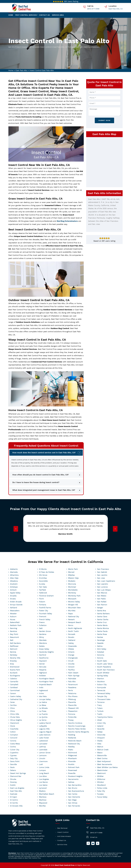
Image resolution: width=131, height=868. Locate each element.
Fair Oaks (43, 587)
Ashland (14, 608)
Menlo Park (73, 569)
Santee (100, 637)
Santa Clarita (103, 619)
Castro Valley (16, 696)
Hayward (43, 661)
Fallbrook (43, 593)
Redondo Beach (75, 741)
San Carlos (73, 794)
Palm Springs (74, 676)
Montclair (72, 587)
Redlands (72, 738)
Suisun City (102, 685)
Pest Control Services (26, 15)
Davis (12, 767)
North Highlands (75, 628)
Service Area (58, 15)
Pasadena (72, 687)
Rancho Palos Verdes (77, 729)
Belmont (14, 649)
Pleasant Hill (73, 708)
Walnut (100, 747)
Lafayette (43, 726)
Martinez (43, 800)
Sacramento (73, 779)
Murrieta (72, 611)
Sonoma (101, 655)
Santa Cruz (102, 622)
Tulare (100, 708)
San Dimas (73, 803)
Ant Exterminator (64, 836)
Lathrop (42, 747)
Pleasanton (73, 711)
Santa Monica (103, 628)
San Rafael (102, 602)
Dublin (13, 785)
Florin (42, 599)
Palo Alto (72, 682)
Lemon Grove (45, 753)
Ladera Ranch (45, 723)
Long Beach (44, 773)
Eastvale (14, 794)
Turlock (100, 711)
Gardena (43, 634)
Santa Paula (102, 631)
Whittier (100, 776)
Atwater (13, 614)
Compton (14, 735)
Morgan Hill (73, 605)
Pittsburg (72, 699)
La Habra (43, 702)
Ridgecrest (73, 755)
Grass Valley (44, 649)
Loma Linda (44, 767)
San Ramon (102, 605)
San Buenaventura (76, 791)
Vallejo (100, 732)
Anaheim (14, 584)
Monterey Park (74, 596)
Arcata (13, 599)
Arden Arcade (16, 602)
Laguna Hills (44, 729)
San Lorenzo (102, 587)
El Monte (43, 569)
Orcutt (71, 661)
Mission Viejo (73, 578)
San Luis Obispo (104, 590)
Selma (100, 646)
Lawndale (43, 750)
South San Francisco (106, 670)
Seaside (100, 643)
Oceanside (72, 646)
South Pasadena (104, 667)
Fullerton (43, 625)
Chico (12, 708)
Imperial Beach (45, 685)
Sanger (100, 608)
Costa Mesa (15, 744)
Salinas (71, 782)
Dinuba (13, 779)
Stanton (101, 679)
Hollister (43, 676)
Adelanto (14, 569)
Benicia (13, 652)
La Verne (43, 720)
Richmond (73, 753)
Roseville (72, 773)
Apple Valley (15, 593)
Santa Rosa (102, 634)
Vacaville (101, 729)
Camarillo (14, 682)
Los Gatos (43, 785)
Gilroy (42, 637)
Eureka (42, 584)
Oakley (71, 643)
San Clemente (74, 797)
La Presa (43, 711)
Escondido (43, 581)
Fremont (43, 617)
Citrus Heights (16, 720)
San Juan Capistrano (106, 581)
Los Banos (43, 782)
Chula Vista (15, 717)
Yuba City (101, 791)
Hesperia (43, 670)
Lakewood (43, 741)
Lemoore (43, 755)
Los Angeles (44, 779)
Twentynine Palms (105, 717)
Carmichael (15, 690)
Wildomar (101, 779)
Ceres (12, 702)
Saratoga (101, 640)
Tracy (99, 705)
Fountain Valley (46, 614)
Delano (13, 770)
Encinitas (43, 578)
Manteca (43, 797)
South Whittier (103, 673)
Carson (13, 693)
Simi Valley (102, 649)
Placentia (72, 702)
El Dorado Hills (16, 806)
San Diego (72, 800)
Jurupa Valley (45, 699)
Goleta (42, 646)
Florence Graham (46, 596)
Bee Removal (62, 828)
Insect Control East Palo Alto (42, 70)
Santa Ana (102, 611)
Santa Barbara (103, 614)
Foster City (44, 611)
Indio (41, 687)
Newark (71, 619)
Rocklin (71, 764)
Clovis (13, 726)
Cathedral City (16, 699)
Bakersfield (15, 622)
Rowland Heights (75, 776)
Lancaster (43, 744)
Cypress (13, 755)
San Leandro (103, 584)
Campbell (14, 685)
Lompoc (43, 770)
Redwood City (74, 744)
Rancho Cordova (75, 723)
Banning (14, 628)
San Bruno (73, 788)
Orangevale (73, 658)
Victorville (101, 735)
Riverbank (72, 758)
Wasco (100, 753)
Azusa (13, 619)
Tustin (100, 714)
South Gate (102, 661)
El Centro (14, 800)
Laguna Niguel (45, 732)
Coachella (14, 729)
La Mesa (43, 705)
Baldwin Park (16, 625)
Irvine (41, 693)
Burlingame (15, 676)
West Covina (102, 758)
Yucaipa (100, 794)
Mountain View (74, 608)
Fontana (43, 605)
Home (11, 15)
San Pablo (101, 599)
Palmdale (72, 679)
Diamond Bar (16, 776)
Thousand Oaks (104, 699)
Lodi (41, 764)
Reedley (71, 747)
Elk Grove (43, 575)
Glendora (43, 643)
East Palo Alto (21, 70)
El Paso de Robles (47, 572)
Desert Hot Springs (18, 773)
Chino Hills (15, 714)
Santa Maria (102, 625)
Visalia (100, 741)
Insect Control (63, 832)
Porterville (72, 717)
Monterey (72, 593)
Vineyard (101, 738)
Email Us (94, 837)
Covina (13, 747)
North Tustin (73, 631)
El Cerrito (14, 803)
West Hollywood (104, 761)
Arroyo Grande (16, 605)
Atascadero (15, 611)
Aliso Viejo (14, 578)
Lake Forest (44, 738)
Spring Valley (103, 676)
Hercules (43, 667)
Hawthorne (44, 658)
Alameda (14, 572)
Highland (43, 673)
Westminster (102, 770)
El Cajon (14, 797)
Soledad (101, 652)
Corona (13, 741)
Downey (13, 782)
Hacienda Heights (46, 652)
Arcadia (13, 596)
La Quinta (43, 717)
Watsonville (102, 755)
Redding (72, 735)
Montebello (73, 590)
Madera (42, 791)
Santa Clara (102, 617)
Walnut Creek (103, 750)
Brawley (13, 661)
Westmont (101, 773)
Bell (12, 640)
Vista (99, 744)
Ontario (71, 652)
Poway (71, 720)
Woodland (101, 785)
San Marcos (102, 593)
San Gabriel (102, 572)
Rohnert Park (74, 767)
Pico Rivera (73, 696)
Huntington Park (46, 682)
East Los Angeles (17, 788)
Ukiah (100, 720)
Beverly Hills (15, 658)
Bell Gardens (15, 643)
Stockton (101, 682)
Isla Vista (43, 696)
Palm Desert (73, 673)
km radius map (104, 162)
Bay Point (14, 634)
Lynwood (43, 788)
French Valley (45, 619)
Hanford (43, 655)
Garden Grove (45, 631)
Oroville (71, 664)
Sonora (100, 658)
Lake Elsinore (45, 735)
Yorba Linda (102, 788)
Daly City (14, 758)
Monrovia (72, 584)
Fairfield (42, 590)
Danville (13, 764)
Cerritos (13, 705)
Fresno (42, 622)
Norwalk (72, 634)
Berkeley (14, 655)
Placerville (72, 705)
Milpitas (71, 575)
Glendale (43, 640)
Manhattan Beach (47, 794)
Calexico (14, 679)
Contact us (44, 15)
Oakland (72, 640)
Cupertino (14, 753)
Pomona (72, 714)
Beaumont (15, 637)
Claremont (15, 723)
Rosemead (73, 770)
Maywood (43, 803)
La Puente (43, 714)
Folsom (42, 602)
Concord (14, 738)
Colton (13, 732)
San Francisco (103, 569)
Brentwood (15, 667)
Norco (71, 625)
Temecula (101, 690)
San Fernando (74, 806)
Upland (100, 726)
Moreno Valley (74, 602)
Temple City (102, 696)
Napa (70, 614)
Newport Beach (75, 622)
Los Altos (43, 776)
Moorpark (72, 599)
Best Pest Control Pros (65, 865)
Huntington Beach (47, 679)
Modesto (72, 581)
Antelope (14, 587)
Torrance (101, 702)
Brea (12, 664)
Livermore (43, 761)
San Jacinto (102, 575)
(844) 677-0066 (93, 9)
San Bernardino (75, 785)
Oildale (71, 649)
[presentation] (16, 529)
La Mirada (43, 708)
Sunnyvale (102, 687)
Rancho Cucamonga (77, 726)
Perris (70, 690)
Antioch (13, 590)
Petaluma (72, 693)
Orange (71, 655)
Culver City (15, 750)
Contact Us (62, 840)
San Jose (101, 578)
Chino (13, 711)
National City (74, 617)
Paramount (73, 685)
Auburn (13, 617)
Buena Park (15, 670)
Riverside (72, 761)
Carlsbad (14, 687)
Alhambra (14, 575)
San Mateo (102, 596)
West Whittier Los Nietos (107, 767)
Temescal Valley (104, 693)
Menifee (42, 806)
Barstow (14, 631)
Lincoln (42, 758)
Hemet (42, 664)
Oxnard (71, 667)
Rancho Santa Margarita (79, 732)
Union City (101, 723)
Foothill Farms (45, 608)
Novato (71, 637)
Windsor (101, 782)
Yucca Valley (102, 797)
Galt (41, 628)
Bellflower (14, 646)
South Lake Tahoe (105, 664)
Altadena (14, 581)
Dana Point (15, 761)
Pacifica (71, 670)
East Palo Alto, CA (116, 9)
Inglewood (43, 690)
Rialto (71, 750)
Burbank (14, 673)
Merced (71, 572)
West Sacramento (105, 764)
